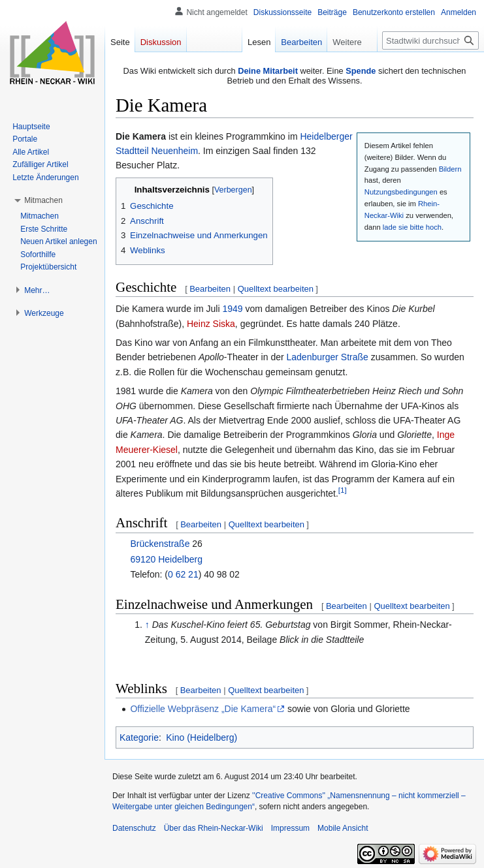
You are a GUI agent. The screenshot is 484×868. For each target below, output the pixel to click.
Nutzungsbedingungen (401, 192)
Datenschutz (134, 828)
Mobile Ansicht (343, 828)
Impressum (290, 828)
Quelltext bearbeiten (276, 289)
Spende (361, 71)
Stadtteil (132, 151)
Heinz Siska (211, 324)
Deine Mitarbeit (268, 71)
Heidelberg (180, 559)
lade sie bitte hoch (412, 227)
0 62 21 (183, 574)
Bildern (450, 169)
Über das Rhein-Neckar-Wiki (214, 828)
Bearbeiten (210, 289)
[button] (43, 200)
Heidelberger (326, 136)
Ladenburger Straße (328, 357)
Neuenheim (174, 151)
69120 (143, 559)
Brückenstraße (160, 544)
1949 (232, 309)
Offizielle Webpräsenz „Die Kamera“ (203, 709)
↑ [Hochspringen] (147, 625)
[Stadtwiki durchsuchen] (430, 40)
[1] (343, 490)
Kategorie (139, 737)
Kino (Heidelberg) (202, 737)
